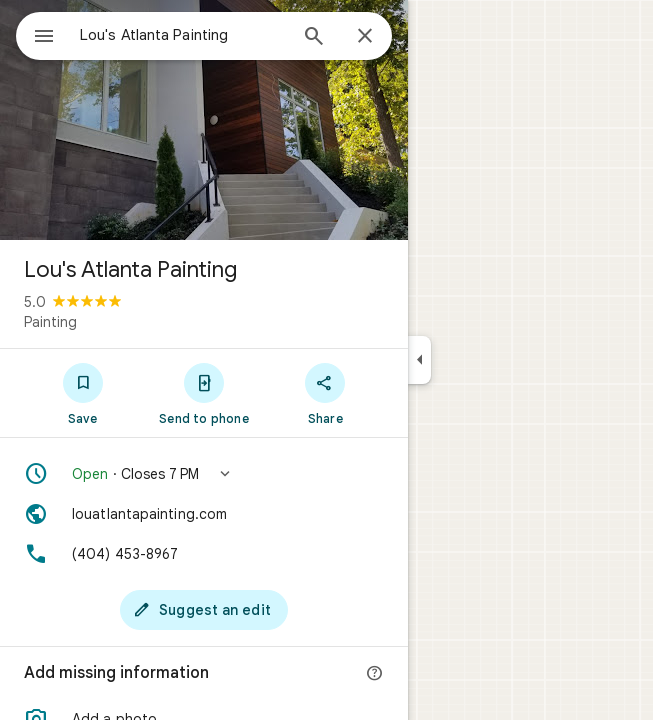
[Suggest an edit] (204, 610)
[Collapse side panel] (419, 360)
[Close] (365, 37)
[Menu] (44, 38)
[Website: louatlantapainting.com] (204, 514)
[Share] (325, 393)
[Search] (314, 38)
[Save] (82, 393)
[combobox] (183, 35)
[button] (204, 474)
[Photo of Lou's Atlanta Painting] (204, 120)
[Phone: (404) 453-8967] (204, 554)
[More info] (375, 674)
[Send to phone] (203, 393)
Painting (50, 322)
